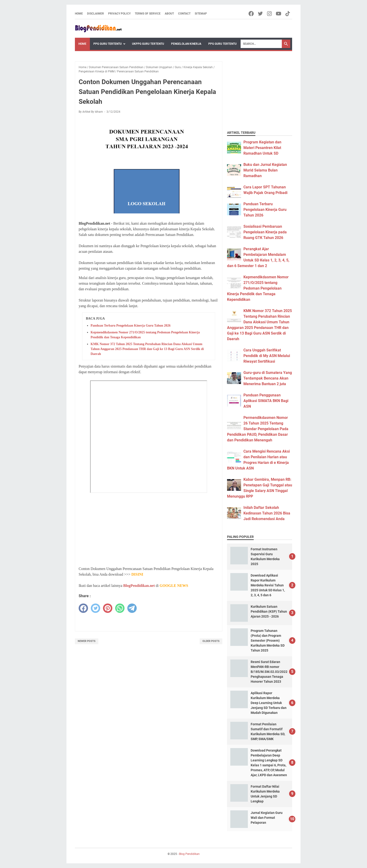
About (169, 14)
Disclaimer (95, 14)
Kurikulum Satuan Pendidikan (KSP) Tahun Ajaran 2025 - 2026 (269, 611)
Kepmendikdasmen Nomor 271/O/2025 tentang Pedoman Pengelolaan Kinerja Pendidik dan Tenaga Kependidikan (258, 288)
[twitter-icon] (261, 14)
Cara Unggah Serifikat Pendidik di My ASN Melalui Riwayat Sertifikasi (267, 356)
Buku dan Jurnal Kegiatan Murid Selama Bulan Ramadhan (265, 170)
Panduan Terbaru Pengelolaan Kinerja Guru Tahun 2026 (131, 326)
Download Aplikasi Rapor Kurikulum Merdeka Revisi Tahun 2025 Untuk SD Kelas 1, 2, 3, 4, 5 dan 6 (268, 585)
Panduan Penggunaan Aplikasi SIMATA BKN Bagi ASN (266, 401)
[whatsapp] (120, 608)
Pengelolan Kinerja (186, 44)
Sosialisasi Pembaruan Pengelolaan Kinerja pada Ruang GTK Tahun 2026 (265, 232)
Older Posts (211, 641)
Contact (184, 14)
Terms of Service (148, 14)
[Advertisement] (149, 529)
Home (79, 14)
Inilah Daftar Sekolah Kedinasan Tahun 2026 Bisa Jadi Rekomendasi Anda (267, 513)
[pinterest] (108, 608)
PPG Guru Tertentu (108, 44)
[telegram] (132, 608)
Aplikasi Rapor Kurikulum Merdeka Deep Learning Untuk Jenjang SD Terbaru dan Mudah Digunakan (269, 703)
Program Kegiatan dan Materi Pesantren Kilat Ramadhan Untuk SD (262, 148)
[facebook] (83, 608)
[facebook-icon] (251, 14)
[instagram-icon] (270, 14)
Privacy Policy (119, 14)
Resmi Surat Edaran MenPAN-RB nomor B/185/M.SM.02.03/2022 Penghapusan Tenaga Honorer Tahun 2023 (269, 672)
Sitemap (201, 14)
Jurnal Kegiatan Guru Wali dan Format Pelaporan (267, 818)
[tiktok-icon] (288, 14)
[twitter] (95, 608)
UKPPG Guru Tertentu (148, 44)
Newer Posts (87, 641)
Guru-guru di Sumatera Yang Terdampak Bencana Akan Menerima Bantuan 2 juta (268, 378)
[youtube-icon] (279, 14)
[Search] (261, 44)
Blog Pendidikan (189, 854)
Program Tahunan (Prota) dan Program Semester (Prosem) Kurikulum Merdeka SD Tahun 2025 (268, 641)
